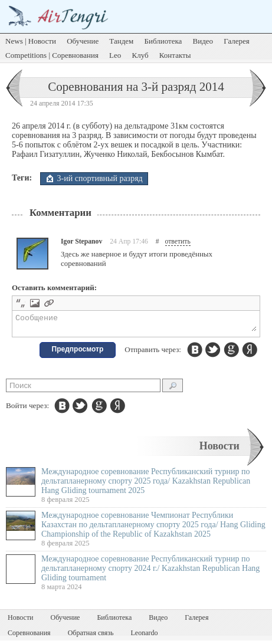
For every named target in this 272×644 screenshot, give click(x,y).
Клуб (140, 55)
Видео (203, 41)
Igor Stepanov (81, 241)
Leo (115, 55)
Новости (219, 449)
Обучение (83, 41)
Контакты (175, 55)
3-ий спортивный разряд (100, 178)
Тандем (121, 41)
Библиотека (163, 41)
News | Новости (31, 41)
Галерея (237, 41)
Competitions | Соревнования (52, 55)
